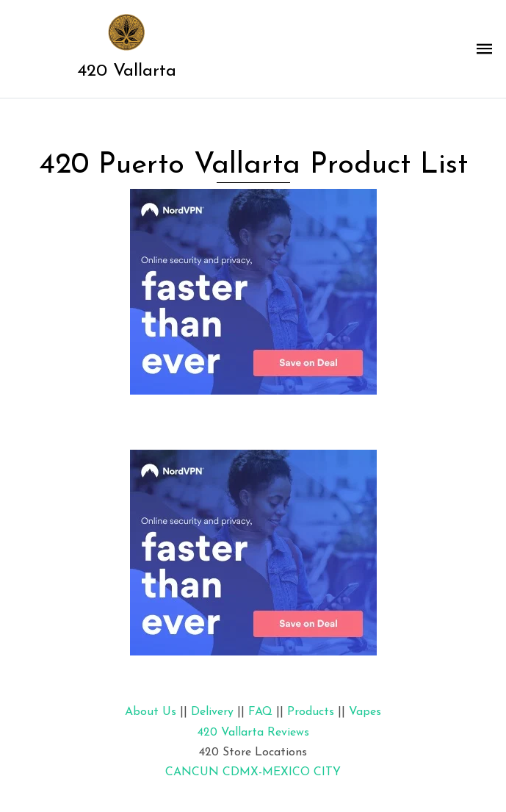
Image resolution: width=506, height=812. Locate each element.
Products (311, 712)
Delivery (212, 712)
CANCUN (192, 772)
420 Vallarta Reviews (253, 733)
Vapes (365, 712)
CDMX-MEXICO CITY (282, 772)
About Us (151, 712)
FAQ (260, 712)
